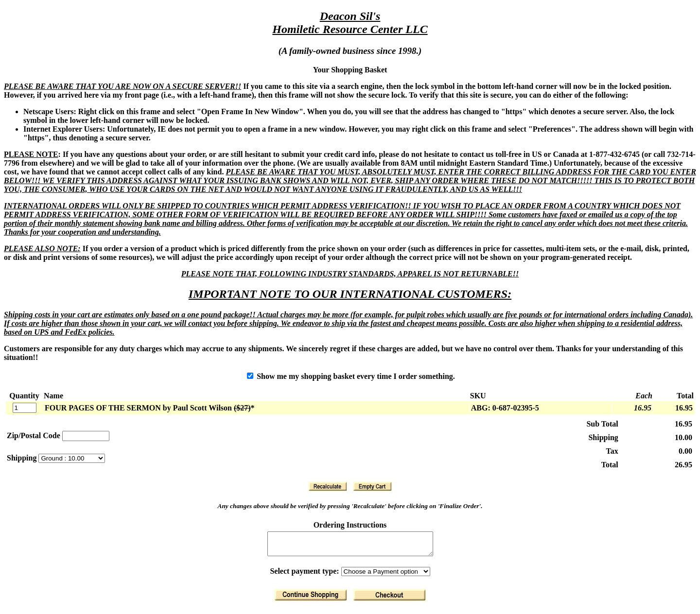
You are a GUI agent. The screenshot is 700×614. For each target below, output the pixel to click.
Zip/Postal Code (34, 435)
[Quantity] (25, 408)
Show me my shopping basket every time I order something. (351, 376)
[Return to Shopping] (311, 599)
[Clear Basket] (372, 486)
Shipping (23, 458)
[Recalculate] (328, 486)
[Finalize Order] (389, 599)
